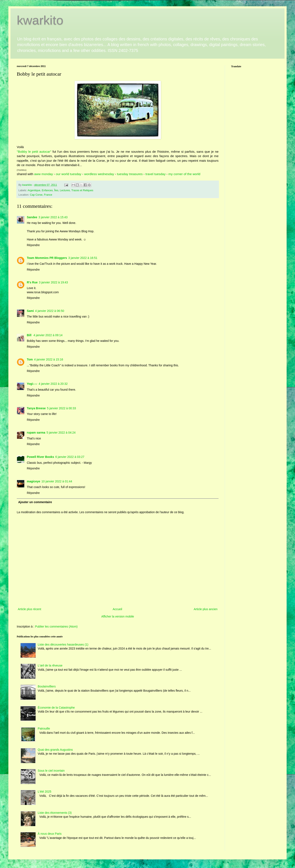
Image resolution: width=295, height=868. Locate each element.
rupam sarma (36, 433)
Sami (30, 311)
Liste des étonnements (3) (55, 813)
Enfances (47, 190)
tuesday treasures (130, 174)
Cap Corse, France (41, 195)
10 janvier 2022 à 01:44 (57, 481)
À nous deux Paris (50, 834)
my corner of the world (184, 174)
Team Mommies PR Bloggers (47, 258)
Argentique (34, 190)
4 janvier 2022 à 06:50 (50, 311)
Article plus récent (29, 609)
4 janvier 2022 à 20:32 (53, 384)
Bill (30, 335)
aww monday (43, 174)
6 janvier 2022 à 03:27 (70, 457)
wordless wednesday (99, 174)
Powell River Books (40, 457)
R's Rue (32, 282)
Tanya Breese (36, 408)
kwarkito (40, 20)
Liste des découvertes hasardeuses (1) (63, 645)
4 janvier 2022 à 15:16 (49, 359)
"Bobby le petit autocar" (34, 152)
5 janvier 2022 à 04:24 (61, 433)
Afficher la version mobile (118, 616)
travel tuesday (155, 174)
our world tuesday (69, 174)
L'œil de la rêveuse (50, 665)
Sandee (32, 217)
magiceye (34, 481)
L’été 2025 (45, 792)
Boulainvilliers (47, 686)
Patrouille (44, 728)
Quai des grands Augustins (55, 750)
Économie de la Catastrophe (56, 708)
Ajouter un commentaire (35, 502)
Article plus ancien (206, 609)
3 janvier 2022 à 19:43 (54, 282)
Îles (56, 190)
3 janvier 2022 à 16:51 (83, 258)
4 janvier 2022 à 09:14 (48, 335)
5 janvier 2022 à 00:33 (61, 408)
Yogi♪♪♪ (32, 384)
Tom (30, 359)
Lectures (65, 190)
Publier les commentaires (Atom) (56, 626)
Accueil (117, 609)
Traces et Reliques (82, 190)
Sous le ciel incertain (51, 771)
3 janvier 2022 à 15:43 (53, 217)
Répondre (33, 245)
